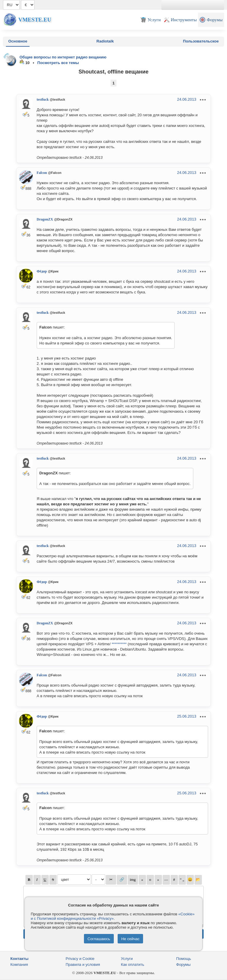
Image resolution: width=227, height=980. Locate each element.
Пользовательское (201, 41)
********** (119, 644)
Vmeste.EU (35, 20)
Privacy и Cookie (80, 959)
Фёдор (42, 271)
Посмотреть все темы (58, 63)
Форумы (183, 965)
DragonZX (45, 219)
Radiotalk (105, 41)
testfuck (43, 99)
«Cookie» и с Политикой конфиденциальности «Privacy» (113, 916)
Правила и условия (83, 965)
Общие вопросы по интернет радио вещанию (63, 57)
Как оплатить (133, 965)
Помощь (184, 959)
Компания (19, 965)
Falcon (42, 173)
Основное (18, 41)
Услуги (127, 959)
